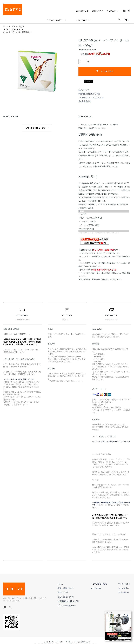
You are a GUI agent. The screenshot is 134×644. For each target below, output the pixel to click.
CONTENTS (81, 20)
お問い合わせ (124, 593)
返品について (84, 90)
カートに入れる (105, 71)
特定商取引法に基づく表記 (89, 94)
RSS (93, 588)
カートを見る (124, 588)
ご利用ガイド (98, 11)
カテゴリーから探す (55, 20)
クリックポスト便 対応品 (20, 32)
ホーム (6, 27)
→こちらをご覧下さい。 (107, 257)
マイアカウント (113, 11)
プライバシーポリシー (67, 605)
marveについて (82, 11)
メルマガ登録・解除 (99, 584)
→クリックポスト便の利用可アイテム (18, 379)
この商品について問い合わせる (91, 97)
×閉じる (109, 612)
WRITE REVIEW (36, 128)
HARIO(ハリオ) (17, 27)
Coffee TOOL (16, 29)
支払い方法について (66, 597)
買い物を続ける (85, 101)
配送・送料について (66, 588)
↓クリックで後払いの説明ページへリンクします (111, 442)
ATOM (98, 588)
